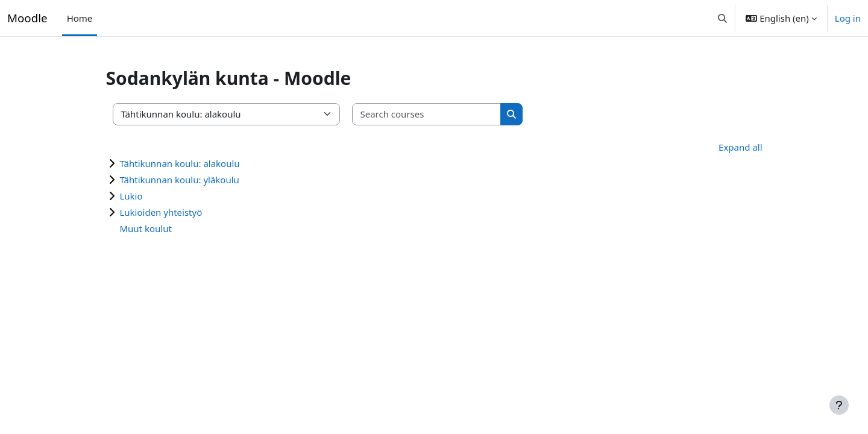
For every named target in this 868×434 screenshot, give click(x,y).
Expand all (722, 147)
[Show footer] (839, 405)
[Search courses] (445, 114)
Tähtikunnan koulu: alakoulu (197, 163)
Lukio (149, 196)
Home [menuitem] (80, 18)
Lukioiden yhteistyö (179, 212)
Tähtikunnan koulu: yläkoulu (197, 180)
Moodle (27, 18)
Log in (848, 18)
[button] (722, 18)
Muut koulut (163, 228)
